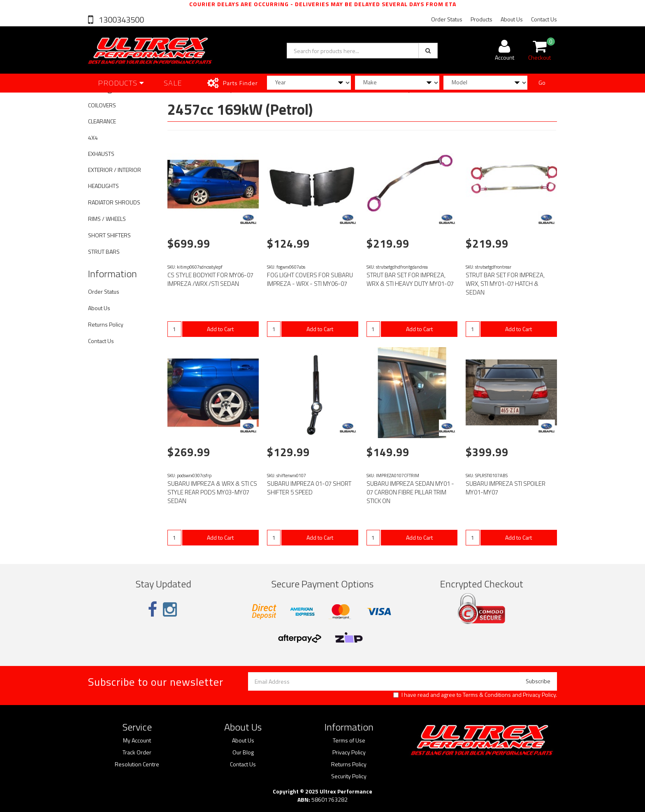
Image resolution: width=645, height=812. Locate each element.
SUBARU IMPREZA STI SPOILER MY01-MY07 (506, 488)
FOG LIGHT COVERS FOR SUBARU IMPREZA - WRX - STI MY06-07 (310, 279)
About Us (512, 19)
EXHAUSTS (101, 154)
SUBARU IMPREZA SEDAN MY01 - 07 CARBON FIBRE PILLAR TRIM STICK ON (410, 492)
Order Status (447, 19)
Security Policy (349, 776)
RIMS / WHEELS (107, 219)
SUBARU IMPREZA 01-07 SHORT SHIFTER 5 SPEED (309, 488)
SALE (173, 83)
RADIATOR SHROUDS (114, 202)
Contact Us (544, 19)
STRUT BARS (104, 252)
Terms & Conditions (487, 695)
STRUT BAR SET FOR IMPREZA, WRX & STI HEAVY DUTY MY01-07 (410, 279)
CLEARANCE (102, 121)
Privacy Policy (539, 695)
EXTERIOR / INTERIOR (115, 170)
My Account (137, 740)
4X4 (93, 138)
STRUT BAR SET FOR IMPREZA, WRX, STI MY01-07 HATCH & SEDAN (505, 284)
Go (542, 82)
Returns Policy (106, 324)
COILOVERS (102, 105)
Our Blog (243, 752)
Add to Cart (220, 329)
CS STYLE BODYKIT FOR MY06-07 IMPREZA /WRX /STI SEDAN (210, 279)
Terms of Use (349, 740)
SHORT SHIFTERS (109, 235)
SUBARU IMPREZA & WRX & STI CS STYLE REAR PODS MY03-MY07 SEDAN (212, 492)
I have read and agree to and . (475, 695)
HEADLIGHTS (103, 186)
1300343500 (121, 20)
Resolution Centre (137, 764)
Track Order (137, 752)
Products (481, 19)
